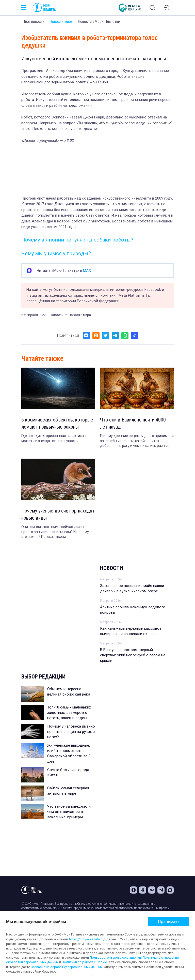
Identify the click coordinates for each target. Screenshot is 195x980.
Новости (111, 568)
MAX (87, 270)
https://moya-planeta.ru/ (87, 939)
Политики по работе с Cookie (84, 962)
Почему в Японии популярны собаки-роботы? (77, 240)
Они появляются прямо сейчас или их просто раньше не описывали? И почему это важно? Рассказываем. (55, 532)
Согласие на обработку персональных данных (67, 967)
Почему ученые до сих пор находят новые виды (58, 514)
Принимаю (168, 922)
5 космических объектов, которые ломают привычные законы (57, 423)
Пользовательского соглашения (115, 958)
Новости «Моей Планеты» (99, 21)
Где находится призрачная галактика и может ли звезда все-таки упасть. (54, 438)
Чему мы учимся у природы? (56, 253)
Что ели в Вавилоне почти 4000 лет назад (133, 423)
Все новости (34, 21)
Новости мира (61, 21)
